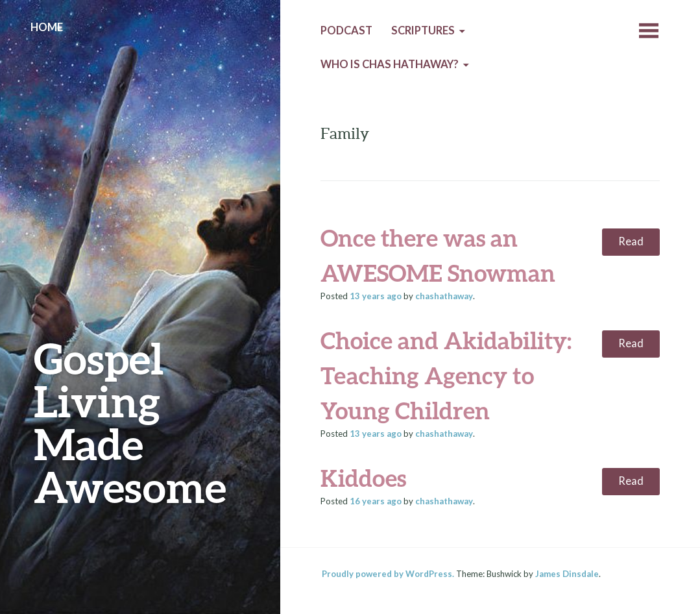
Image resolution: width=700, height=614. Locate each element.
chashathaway (444, 296)
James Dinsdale (567, 574)
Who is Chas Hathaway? (390, 64)
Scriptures (423, 31)
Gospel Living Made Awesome (130, 422)
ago (376, 296)
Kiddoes (363, 478)
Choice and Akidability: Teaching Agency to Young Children (446, 375)
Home (47, 27)
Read (631, 241)
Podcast (346, 31)
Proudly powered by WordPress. (388, 574)
